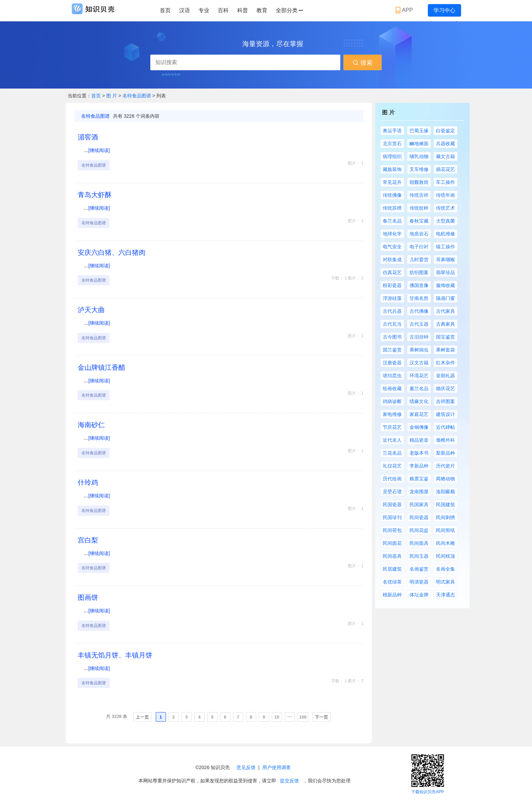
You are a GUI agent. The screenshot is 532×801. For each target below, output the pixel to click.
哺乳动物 (419, 156)
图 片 (112, 96)
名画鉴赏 (419, 569)
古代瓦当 (392, 324)
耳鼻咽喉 (445, 260)
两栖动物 (445, 479)
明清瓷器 (419, 582)
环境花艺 (419, 376)
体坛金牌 (419, 595)
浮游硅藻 (392, 298)
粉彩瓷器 (392, 285)
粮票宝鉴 (419, 479)
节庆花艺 (392, 427)
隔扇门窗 (445, 298)
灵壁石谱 (392, 492)
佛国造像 (419, 285)
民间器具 (392, 556)
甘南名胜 (419, 298)
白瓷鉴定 (445, 131)
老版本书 (419, 453)
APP (405, 10)
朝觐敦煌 (419, 182)
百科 (223, 10)
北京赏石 (392, 144)
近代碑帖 (445, 427)
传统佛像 (392, 195)
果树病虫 (419, 350)
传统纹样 (419, 208)
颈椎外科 (445, 440)
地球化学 (392, 234)
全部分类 (289, 11)
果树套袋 (445, 350)
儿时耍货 (419, 260)
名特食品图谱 (137, 96)
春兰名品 (392, 221)
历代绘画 (392, 479)
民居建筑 (392, 569)
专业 (204, 10)
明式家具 (445, 582)
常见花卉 (392, 182)
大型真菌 (445, 221)
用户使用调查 (277, 767)
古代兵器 (392, 311)
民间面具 (419, 543)
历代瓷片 (445, 466)
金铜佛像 (419, 427)
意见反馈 (246, 767)
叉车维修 (419, 169)
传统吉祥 (419, 195)
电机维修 (445, 234)
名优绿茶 (392, 582)
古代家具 (445, 311)
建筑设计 (445, 414)
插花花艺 (445, 169)
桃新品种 (392, 595)
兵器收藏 (445, 144)
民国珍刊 (392, 517)
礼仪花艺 (392, 466)
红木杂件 (445, 363)
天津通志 (445, 595)
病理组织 (392, 156)
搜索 (363, 63)
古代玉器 (419, 324)
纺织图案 (419, 272)
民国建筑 (445, 504)
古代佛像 (419, 311)
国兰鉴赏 (392, 350)
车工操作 (445, 182)
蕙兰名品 (419, 388)
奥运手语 (392, 131)
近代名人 (392, 440)
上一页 (142, 717)
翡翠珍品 (445, 272)
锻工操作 (445, 247)
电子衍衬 (419, 247)
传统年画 (445, 195)
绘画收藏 (392, 388)
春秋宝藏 (419, 221)
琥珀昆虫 (392, 376)
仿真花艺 (392, 272)
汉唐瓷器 (392, 363)
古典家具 (445, 324)
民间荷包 (392, 530)
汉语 (185, 10)
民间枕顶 (445, 556)
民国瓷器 (392, 504)
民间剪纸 (445, 530)
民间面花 (392, 543)
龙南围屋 (419, 492)
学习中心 (444, 10)
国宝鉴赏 (445, 337)
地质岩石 (419, 234)
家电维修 (392, 414)
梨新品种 (445, 453)
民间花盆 (419, 530)
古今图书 (392, 337)
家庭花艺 (419, 414)
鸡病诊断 (392, 401)
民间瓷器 (419, 517)
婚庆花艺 (445, 388)
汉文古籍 (419, 363)
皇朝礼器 (445, 376)
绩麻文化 (419, 401)
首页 (165, 10)
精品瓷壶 (419, 440)
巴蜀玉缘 (419, 131)
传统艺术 (445, 208)
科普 (243, 10)
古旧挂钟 (419, 337)
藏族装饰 (392, 169)
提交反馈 (289, 781)
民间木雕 (445, 543)
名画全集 (445, 569)
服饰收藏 (445, 285)
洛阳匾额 (445, 492)
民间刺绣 (445, 517)
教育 (262, 10)
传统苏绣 (392, 208)
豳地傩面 (419, 144)
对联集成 (392, 260)
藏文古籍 (445, 156)
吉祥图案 (445, 401)
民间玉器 (419, 556)
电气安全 (392, 247)
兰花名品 (392, 453)
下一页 (321, 717)
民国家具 (419, 504)
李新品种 (419, 466)
